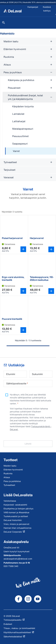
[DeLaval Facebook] (19, 599)
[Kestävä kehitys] (47, 11)
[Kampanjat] (33, 11)
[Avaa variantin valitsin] (23, 249)
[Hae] (4, 23)
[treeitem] (31, 151)
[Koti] (13, 11)
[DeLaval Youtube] (38, 599)
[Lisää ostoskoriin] (51, 249)
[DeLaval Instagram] (28, 599)
